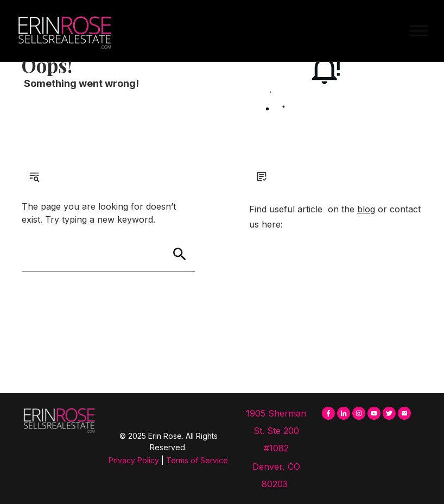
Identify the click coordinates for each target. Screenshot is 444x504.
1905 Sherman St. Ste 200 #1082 (276, 431)
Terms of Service (197, 460)
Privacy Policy (134, 460)
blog (366, 209)
